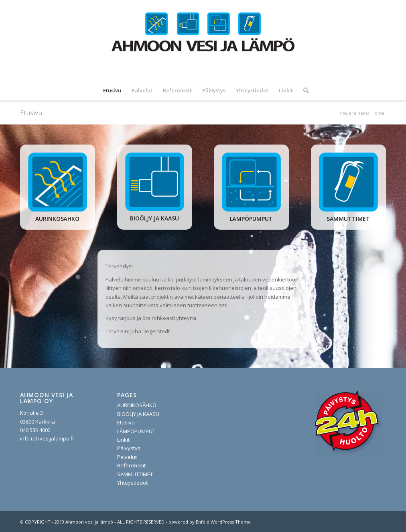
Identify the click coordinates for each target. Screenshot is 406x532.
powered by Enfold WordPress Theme (210, 522)
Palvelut (127, 457)
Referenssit (131, 465)
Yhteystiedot (132, 483)
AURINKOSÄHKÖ (137, 405)
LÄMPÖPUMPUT (136, 431)
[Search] (303, 90)
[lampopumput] (251, 182)
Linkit (123, 440)
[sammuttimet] (348, 182)
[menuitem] (112, 90)
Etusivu (31, 113)
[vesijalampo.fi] (203, 40)
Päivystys (129, 448)
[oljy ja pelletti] (155, 182)
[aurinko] (58, 182)
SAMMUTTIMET (135, 474)
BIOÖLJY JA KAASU (138, 414)
